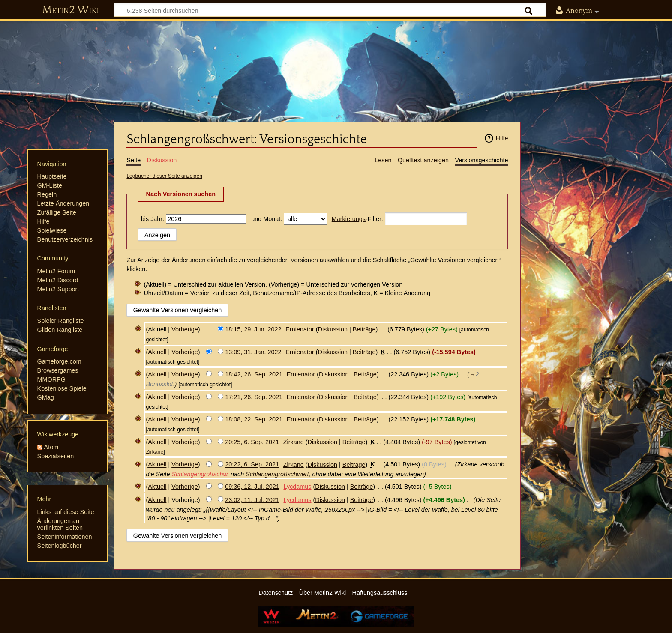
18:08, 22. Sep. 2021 (254, 419)
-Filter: (357, 219)
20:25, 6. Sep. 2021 (252, 442)
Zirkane (154, 452)
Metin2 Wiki (70, 10)
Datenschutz (276, 593)
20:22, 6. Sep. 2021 (252, 465)
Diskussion (333, 329)
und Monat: (267, 219)
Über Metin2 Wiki (323, 593)
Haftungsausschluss (380, 593)
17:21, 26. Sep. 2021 (254, 397)
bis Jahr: (153, 219)
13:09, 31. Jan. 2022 (253, 352)
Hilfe (502, 138)
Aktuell (157, 352)
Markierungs (349, 219)
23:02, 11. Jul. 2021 (252, 500)
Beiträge (364, 329)
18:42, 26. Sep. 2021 (254, 374)
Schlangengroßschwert (277, 474)
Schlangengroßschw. (200, 474)
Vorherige (185, 329)
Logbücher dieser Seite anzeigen (164, 176)
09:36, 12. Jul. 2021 (252, 487)
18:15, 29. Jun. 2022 (253, 329)
